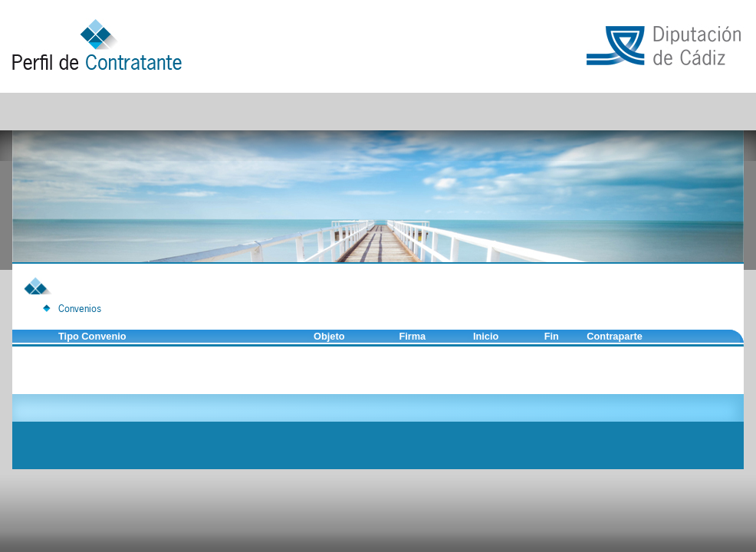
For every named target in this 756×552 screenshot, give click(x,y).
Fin (552, 336)
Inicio (486, 336)
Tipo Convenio (92, 336)
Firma (412, 336)
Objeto (329, 336)
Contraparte (615, 336)
